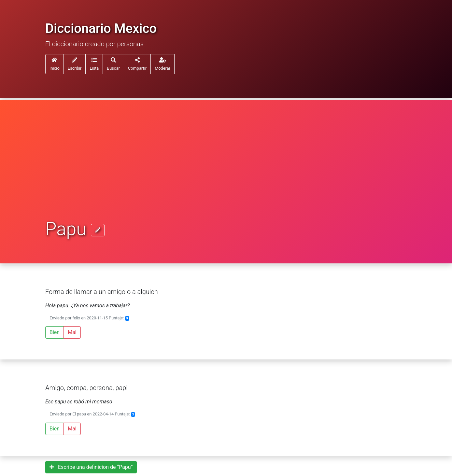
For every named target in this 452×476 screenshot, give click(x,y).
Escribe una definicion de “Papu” (91, 467)
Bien (55, 332)
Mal (72, 332)
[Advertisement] (226, 170)
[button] (94, 64)
